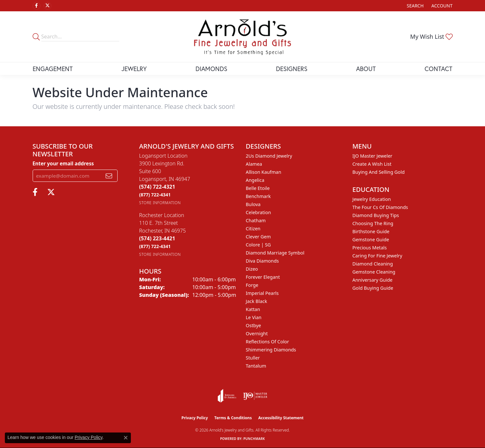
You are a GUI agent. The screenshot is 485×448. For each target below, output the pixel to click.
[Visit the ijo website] (255, 396)
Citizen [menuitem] (253, 229)
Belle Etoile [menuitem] (258, 188)
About (366, 69)
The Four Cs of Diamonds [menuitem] (380, 207)
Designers (292, 69)
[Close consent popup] (126, 438)
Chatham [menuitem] (256, 220)
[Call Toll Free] (155, 195)
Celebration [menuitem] (258, 212)
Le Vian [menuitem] (254, 317)
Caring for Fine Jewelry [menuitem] (377, 256)
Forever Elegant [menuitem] (263, 277)
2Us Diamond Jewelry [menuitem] (269, 156)
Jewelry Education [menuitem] (372, 199)
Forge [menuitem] (252, 285)
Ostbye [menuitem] (253, 325)
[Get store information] (160, 203)
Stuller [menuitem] (253, 358)
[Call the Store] (157, 187)
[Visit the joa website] (227, 396)
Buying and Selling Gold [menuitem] (379, 172)
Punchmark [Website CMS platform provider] (254, 439)
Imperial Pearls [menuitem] (262, 293)
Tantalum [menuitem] (256, 366)
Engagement (53, 69)
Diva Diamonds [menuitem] (262, 261)
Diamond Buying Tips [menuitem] (376, 215)
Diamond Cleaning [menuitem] (373, 264)
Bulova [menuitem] (253, 204)
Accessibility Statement (281, 418)
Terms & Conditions (233, 418)
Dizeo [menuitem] (252, 269)
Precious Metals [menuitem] (370, 248)
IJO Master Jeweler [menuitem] (373, 156)
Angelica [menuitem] (255, 180)
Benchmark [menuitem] (258, 196)
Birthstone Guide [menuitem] (371, 231)
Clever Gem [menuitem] (258, 237)
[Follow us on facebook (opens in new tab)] (37, 6)
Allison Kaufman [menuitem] (264, 172)
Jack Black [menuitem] (257, 301)
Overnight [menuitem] (257, 333)
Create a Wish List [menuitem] (372, 164)
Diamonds (211, 69)
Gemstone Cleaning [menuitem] (374, 272)
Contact (438, 69)
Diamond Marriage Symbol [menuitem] (275, 253)
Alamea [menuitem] (254, 164)
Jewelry (134, 69)
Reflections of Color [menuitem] (268, 342)
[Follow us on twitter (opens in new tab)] (47, 6)
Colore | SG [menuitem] (258, 245)
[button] (415, 6)
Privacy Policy (195, 418)
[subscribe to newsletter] (109, 176)
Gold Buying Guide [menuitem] (373, 288)
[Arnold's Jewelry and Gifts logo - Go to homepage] (242, 37)
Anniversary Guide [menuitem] (373, 280)
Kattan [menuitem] (253, 309)
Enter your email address (63, 163)
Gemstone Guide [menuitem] (371, 240)
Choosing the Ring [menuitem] (373, 223)
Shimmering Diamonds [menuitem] (271, 350)
